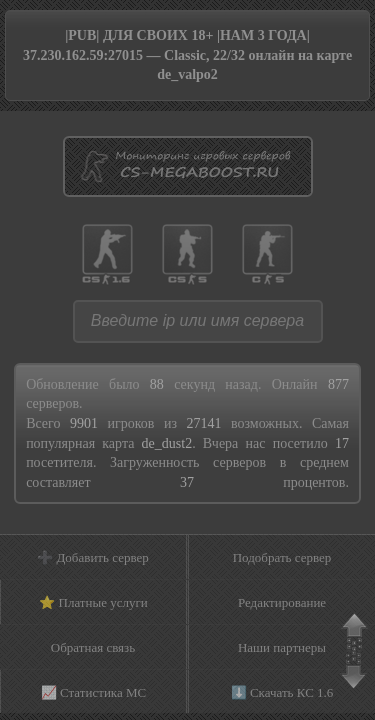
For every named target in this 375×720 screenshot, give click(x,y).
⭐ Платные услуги (93, 602)
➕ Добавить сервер (93, 557)
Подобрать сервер (282, 557)
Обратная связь (93, 647)
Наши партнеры (282, 647)
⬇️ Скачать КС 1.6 (282, 692)
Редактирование (282, 602)
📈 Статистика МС (93, 692)
